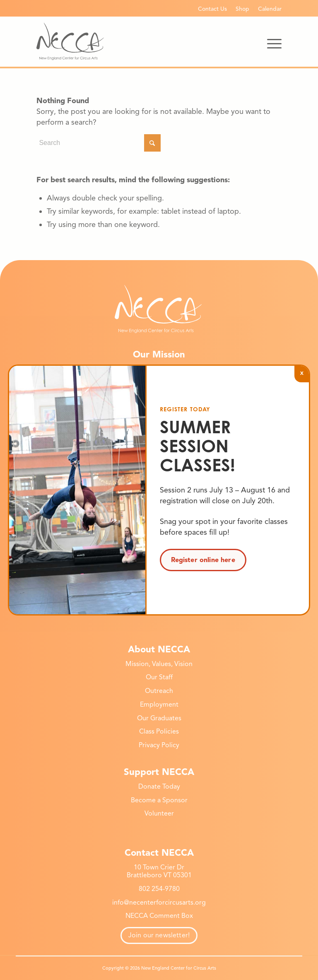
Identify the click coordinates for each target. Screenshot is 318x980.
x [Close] (302, 373)
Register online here (203, 560)
